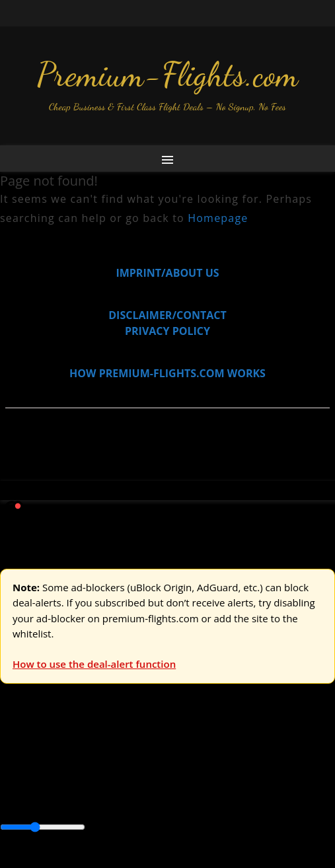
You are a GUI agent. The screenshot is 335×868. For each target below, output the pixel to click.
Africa (14, 783)
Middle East (148, 799)
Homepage (218, 218)
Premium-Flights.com (168, 75)
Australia (185, 753)
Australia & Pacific (98, 783)
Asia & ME (136, 753)
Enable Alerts (104, 860)
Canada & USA (180, 783)
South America (216, 799)
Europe (18, 753)
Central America (39, 799)
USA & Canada (74, 753)
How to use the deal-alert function (94, 664)
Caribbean (243, 783)
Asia (41, 783)
